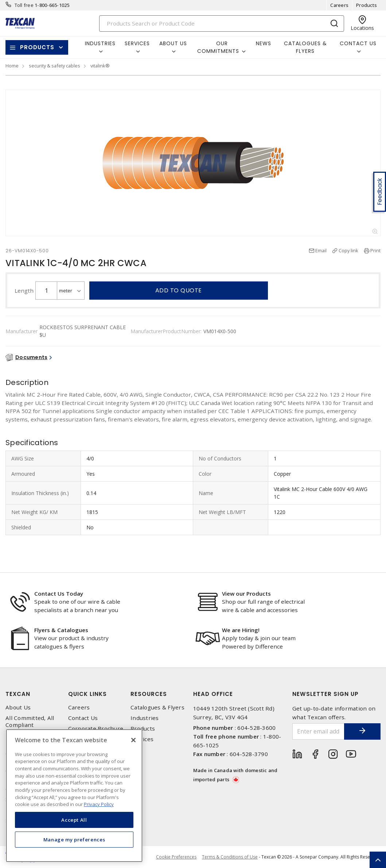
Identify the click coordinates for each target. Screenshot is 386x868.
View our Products (246, 593)
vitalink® (100, 66)
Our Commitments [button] (218, 47)
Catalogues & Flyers (305, 47)
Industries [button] (100, 43)
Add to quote (179, 290)
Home (12, 66)
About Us (18, 707)
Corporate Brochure (96, 729)
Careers (339, 5)
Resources (149, 694)
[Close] (133, 740)
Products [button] (37, 47)
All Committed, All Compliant (30, 721)
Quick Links (87, 694)
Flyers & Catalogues (61, 630)
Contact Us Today (59, 593)
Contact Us (83, 718)
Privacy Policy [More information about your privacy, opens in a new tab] (99, 804)
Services (142, 739)
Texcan (18, 694)
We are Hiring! (241, 630)
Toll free (24, 5)
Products (366, 5)
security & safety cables (54, 66)
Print (375, 250)
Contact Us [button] (358, 43)
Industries (145, 718)
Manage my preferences (74, 840)
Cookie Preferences (176, 857)
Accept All (74, 820)
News (264, 43)
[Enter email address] (318, 731)
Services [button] (137, 43)
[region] (74, 796)
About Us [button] (173, 43)
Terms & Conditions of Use (230, 857)
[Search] (222, 24)
